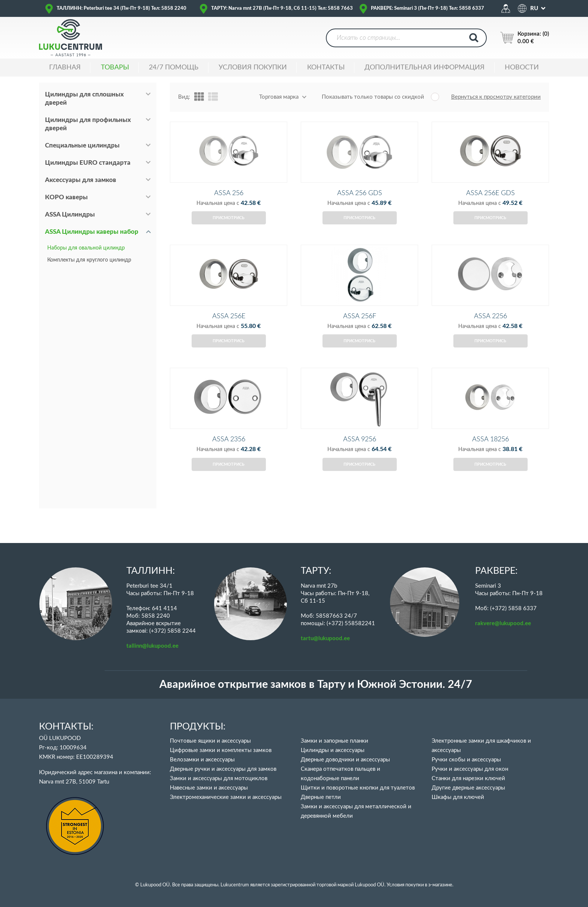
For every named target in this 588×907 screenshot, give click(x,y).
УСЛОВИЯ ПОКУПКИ (253, 68)
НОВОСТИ (522, 68)
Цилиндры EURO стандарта (88, 163)
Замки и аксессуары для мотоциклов (219, 778)
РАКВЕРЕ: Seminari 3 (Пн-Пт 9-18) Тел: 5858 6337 (427, 8)
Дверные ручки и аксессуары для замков (223, 769)
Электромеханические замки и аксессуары (226, 797)
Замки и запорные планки (334, 741)
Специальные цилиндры (82, 145)
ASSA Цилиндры (70, 214)
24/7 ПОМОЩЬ (174, 68)
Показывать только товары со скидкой (373, 97)
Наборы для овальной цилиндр (86, 248)
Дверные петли (321, 797)
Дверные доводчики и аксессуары (345, 760)
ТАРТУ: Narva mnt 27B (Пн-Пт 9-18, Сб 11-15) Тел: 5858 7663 (282, 8)
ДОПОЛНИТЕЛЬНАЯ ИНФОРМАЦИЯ (424, 68)
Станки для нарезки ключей (468, 778)
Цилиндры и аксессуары (333, 750)
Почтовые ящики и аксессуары (210, 741)
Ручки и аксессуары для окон (470, 769)
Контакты (326, 68)
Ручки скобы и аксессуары (466, 760)
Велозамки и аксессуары (202, 760)
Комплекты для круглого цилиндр (89, 260)
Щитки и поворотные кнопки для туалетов (358, 788)
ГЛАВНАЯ (65, 68)
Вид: (184, 97)
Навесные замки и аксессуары (209, 788)
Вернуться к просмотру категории (496, 97)
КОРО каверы (66, 197)
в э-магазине (439, 885)
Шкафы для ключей (458, 797)
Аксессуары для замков (81, 180)
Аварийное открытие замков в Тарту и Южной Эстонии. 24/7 (316, 685)
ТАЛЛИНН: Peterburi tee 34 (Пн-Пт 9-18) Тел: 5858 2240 (121, 8)
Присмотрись (229, 228)
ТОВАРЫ (115, 68)
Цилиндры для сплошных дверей (84, 99)
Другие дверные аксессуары (468, 788)
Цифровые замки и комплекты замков (221, 750)
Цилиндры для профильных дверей (88, 124)
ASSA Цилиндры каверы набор (92, 232)
